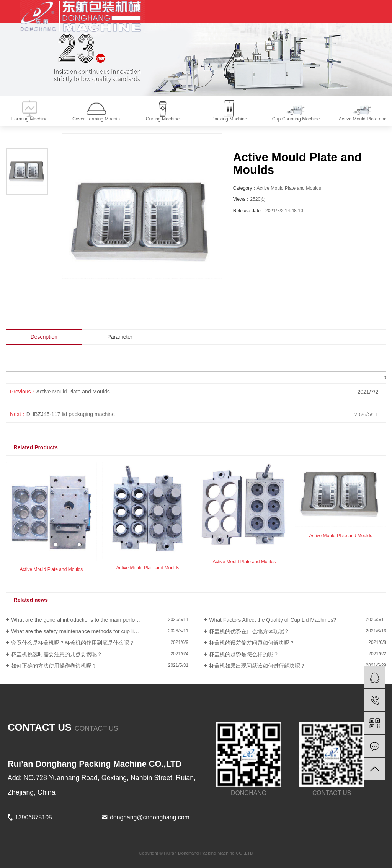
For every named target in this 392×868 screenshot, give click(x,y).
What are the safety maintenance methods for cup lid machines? (87, 631)
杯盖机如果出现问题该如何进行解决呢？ (257, 666)
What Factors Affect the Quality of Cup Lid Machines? (273, 620)
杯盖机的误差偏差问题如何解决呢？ (252, 643)
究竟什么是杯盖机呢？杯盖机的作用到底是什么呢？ (73, 643)
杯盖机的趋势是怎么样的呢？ (244, 654)
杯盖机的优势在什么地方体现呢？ (249, 631)
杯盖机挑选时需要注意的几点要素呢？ (57, 654)
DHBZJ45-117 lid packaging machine (71, 414)
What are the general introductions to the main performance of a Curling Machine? (100, 620)
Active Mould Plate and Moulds (73, 392)
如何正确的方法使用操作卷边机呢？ (54, 666)
